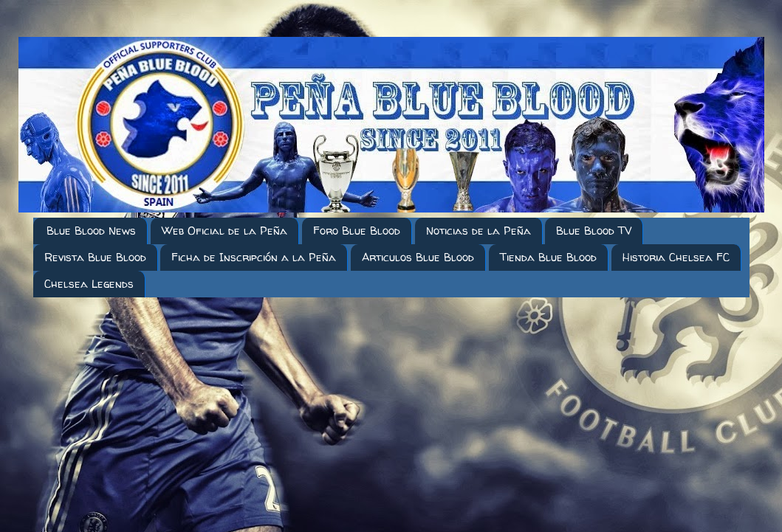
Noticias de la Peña (479, 231)
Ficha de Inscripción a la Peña (254, 257)
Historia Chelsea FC (676, 257)
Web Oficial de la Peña (224, 231)
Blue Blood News (91, 231)
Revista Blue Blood (95, 257)
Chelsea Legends (89, 284)
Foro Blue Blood (357, 231)
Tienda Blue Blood (548, 257)
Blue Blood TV (594, 231)
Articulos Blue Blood (418, 257)
